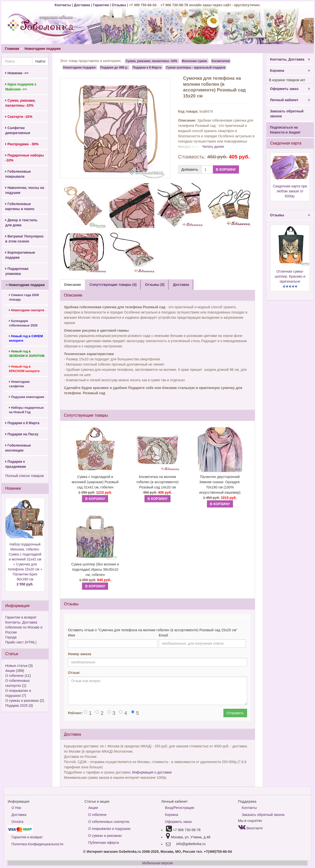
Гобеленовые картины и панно (20, 206)
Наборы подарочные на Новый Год (26, 410)
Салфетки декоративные (18, 130)
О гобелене (14, 676)
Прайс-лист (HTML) (21, 642)
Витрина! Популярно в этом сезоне (24, 239)
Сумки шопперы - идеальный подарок (196, 67)
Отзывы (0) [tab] (155, 285)
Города (11, 637)
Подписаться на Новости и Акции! (285, 130)
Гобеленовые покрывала (18, 174)
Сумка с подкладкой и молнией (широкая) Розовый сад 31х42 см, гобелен (95, 482)
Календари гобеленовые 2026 (23, 323)
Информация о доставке (152, 772)
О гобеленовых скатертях (109, 822)
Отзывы (119, 5)
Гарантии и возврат (21, 617)
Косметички (221, 61)
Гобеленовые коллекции (18, 448)
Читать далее (213, 147)
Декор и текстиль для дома (21, 223)
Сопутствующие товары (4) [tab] (113, 285)
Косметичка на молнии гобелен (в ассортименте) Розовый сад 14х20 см (157, 482)
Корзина (290, 71)
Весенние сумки (194, 61)
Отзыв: (74, 673)
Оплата (17, 822)
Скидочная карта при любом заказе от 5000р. (290, 191)
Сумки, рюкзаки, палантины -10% (152, 61)
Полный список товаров (25, 476)
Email (163, 635)
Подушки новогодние (27, 397)
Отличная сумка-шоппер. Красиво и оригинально (290, 276)
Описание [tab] (73, 285)
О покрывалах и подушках (109, 829)
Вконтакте (250, 828)
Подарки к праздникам (16, 464)
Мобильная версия (157, 863)
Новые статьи (16, 666)
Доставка (82, 5)
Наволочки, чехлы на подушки (25, 190)
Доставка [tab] (181, 285)
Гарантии (101, 5)
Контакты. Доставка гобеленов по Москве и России (24, 627)
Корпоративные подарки (20, 255)
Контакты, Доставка (290, 59)
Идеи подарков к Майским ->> (21, 87)
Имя (72, 635)
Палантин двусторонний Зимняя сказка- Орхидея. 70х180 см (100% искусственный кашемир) (220, 485)
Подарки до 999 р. (114, 67)
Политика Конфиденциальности (37, 844)
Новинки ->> (17, 73)
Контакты (63, 5)
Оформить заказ (290, 89)
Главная (12, 49)
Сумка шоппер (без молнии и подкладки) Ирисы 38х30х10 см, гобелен (95, 569)
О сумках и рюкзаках (22, 701)
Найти (40, 61)
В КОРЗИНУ (226, 169)
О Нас (16, 808)
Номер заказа (79, 654)
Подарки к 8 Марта (22, 423)
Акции (10, 671)
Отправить (235, 713)
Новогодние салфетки (19, 384)
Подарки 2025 (16, 706)
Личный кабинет (290, 100)
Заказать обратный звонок (287, 114)
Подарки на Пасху (22, 434)
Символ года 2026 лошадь (24, 297)
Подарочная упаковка (17, 271)
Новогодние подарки (43, 49)
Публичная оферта (104, 843)
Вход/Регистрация (180, 808)
